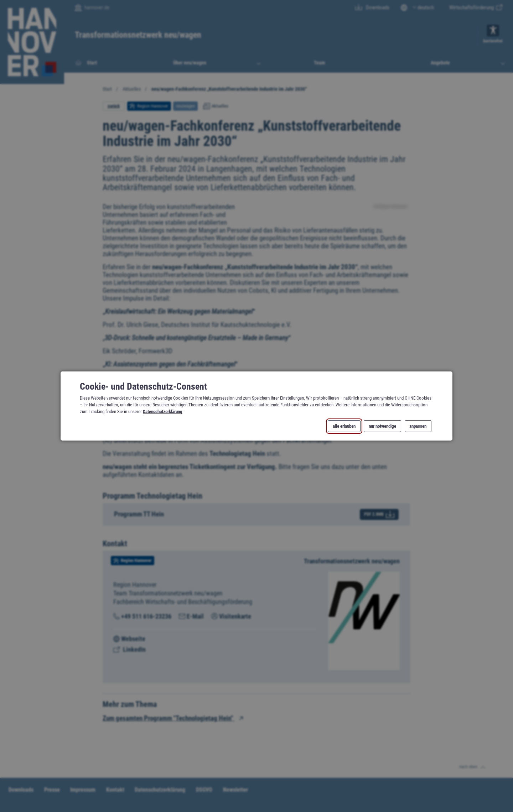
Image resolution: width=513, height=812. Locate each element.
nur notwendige (382, 426)
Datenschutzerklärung (163, 412)
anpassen (418, 426)
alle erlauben (344, 426)
